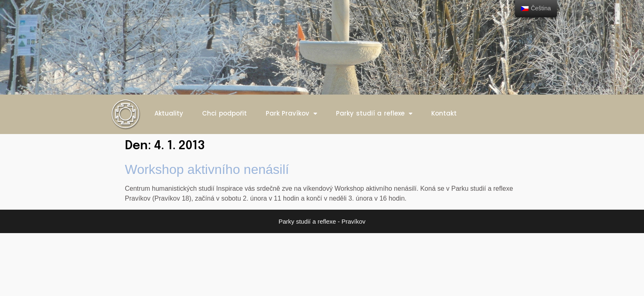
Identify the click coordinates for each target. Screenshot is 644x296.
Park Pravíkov (292, 114)
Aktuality (169, 113)
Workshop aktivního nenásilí (207, 169)
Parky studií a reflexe (374, 114)
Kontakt (444, 113)
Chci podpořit (224, 113)
